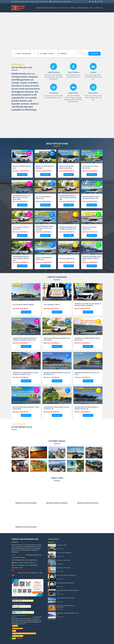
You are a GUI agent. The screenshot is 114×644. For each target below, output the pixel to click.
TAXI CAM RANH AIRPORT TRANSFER (23, 305)
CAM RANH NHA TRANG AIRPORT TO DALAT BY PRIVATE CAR (57, 408)
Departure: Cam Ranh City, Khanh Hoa (54, 299)
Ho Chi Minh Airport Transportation (66, 575)
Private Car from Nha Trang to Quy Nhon (66, 167)
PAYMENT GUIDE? (18, 636)
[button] (78, 54)
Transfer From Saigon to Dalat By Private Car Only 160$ (68, 198)
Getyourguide (33, 565)
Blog (91, 8)
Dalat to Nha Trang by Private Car (43, 198)
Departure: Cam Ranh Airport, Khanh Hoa (24, 299)
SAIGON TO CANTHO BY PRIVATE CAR (89, 228)
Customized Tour (83, 8)
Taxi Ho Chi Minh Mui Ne (67, 259)
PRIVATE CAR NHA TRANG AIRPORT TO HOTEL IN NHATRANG (26, 408)
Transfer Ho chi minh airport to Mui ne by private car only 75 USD (25, 373)
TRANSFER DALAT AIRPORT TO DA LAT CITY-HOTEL (87, 373)
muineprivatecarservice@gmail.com (61, 2)
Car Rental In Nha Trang (63, 560)
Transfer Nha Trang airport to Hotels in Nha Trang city (57, 373)
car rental (72, 8)
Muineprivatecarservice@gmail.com (27, 560)
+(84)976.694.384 (18, 2)
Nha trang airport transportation (65, 583)
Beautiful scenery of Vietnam (26, 503)
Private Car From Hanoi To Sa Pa (22, 167)
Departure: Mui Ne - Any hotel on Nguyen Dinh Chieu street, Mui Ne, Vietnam (22, 190)
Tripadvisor (15, 568)
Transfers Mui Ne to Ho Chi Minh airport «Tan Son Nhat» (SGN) (21, 198)
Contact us (98, 8)
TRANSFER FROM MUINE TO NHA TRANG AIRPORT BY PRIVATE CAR (92, 258)
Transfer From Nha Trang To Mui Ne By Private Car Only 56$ (44, 228)
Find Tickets (94, 54)
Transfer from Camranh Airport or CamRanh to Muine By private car (25, 339)
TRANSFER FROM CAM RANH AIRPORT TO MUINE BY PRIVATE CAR (87, 408)
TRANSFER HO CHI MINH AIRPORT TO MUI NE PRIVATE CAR (87, 339)
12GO (21, 568)
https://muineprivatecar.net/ (27, 563)
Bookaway (21, 565)
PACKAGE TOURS (62, 8)
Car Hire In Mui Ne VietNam (64, 553)
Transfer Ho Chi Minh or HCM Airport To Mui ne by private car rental (88, 305)
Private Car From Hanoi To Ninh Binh (45, 167)
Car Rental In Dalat (62, 545)
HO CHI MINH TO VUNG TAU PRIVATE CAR (21, 228)
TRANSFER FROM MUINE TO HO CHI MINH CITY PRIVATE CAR (68, 228)
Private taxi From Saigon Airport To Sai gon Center (57, 339)
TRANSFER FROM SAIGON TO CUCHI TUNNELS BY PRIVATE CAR (21, 258)
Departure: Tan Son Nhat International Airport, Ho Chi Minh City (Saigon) (25, 367)
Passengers (80, 52)
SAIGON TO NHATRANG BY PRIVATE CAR (44, 258)
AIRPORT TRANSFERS (42, 8)
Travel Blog (53, 539)
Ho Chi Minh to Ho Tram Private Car (90, 167)
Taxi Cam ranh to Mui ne (52, 305)
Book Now (29, 153)
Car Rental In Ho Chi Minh (63, 568)
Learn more (22, 175)
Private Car (52, 8)
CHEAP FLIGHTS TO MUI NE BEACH (66, 598)
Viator (27, 565)
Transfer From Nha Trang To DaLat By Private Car (91, 198)
